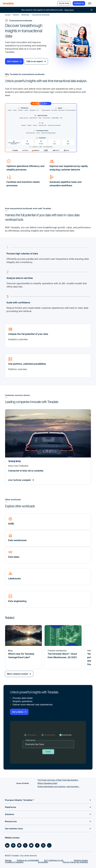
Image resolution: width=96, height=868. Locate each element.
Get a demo (13, 61)
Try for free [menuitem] (64, 3)
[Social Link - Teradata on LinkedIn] (7, 845)
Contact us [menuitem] (79, 3)
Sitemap (8, 860)
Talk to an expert (35, 61)
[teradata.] (8, 3)
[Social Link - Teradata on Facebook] (37, 845)
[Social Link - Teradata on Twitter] (25, 845)
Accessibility (43, 862)
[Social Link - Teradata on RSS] (49, 845)
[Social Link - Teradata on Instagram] (43, 845)
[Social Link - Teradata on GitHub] (13, 845)
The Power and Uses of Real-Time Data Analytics (58, 780)
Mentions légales (81, 860)
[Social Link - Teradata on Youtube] (31, 845)
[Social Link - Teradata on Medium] (19, 845)
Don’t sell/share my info (54, 860)
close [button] (91, 10)
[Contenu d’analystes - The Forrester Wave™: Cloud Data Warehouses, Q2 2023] (63, 647)
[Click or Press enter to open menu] (90, 3)
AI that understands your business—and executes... (58, 786)
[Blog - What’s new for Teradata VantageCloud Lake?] (23, 647)
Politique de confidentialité (28, 860)
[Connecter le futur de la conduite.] (48, 447)
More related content (18, 674)
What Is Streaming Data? (47, 783)
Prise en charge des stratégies (75, 862)
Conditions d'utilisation (14, 862)
